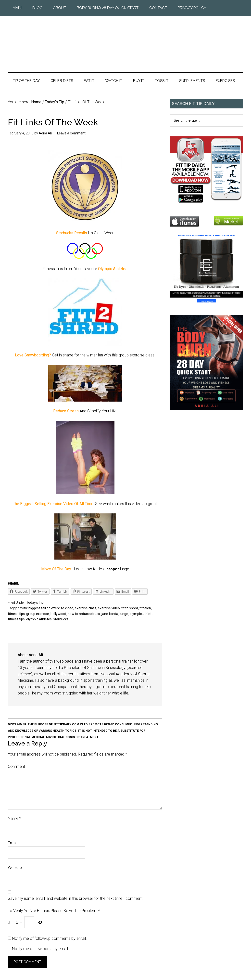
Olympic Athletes (113, 269)
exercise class (86, 608)
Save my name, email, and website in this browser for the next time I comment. (76, 898)
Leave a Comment (71, 133)
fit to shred (130, 608)
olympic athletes (39, 619)
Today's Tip (35, 602)
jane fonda (110, 614)
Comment (16, 766)
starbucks (61, 619)
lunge (124, 614)
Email (14, 843)
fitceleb (145, 608)
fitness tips (16, 614)
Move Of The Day (56, 569)
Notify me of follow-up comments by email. (49, 938)
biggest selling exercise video (51, 608)
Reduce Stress (66, 411)
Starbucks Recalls (72, 233)
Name (14, 818)
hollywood (58, 614)
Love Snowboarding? (33, 355)
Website (15, 868)
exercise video (109, 608)
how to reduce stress (84, 614)
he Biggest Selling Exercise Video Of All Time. (55, 504)
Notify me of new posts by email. (40, 949)
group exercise (38, 614)
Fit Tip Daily (125, 40)
